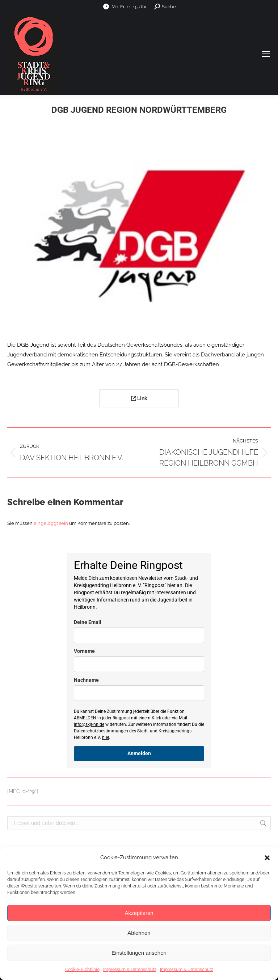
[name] (139, 664)
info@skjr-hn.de (89, 724)
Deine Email (88, 622)
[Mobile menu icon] (266, 54)
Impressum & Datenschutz (130, 970)
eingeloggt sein (51, 523)
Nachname (86, 680)
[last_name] (139, 693)
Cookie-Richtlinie (82, 970)
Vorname (84, 651)
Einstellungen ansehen (139, 953)
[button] (267, 858)
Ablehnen (139, 933)
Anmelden (139, 753)
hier (106, 737)
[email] (139, 635)
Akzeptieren (139, 913)
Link (139, 398)
